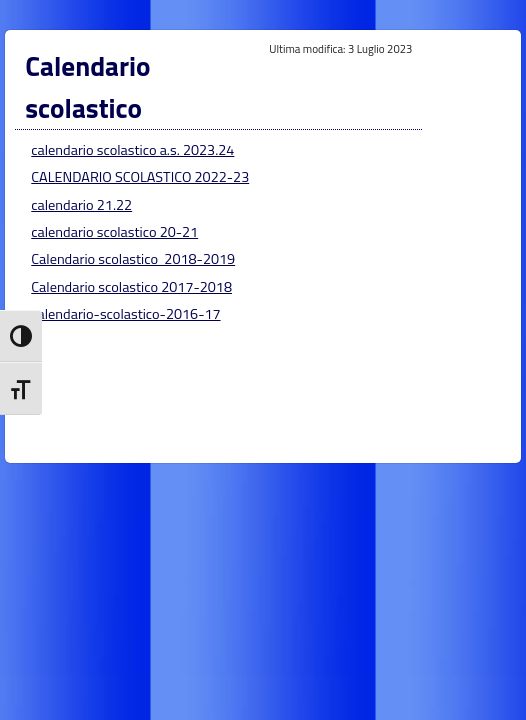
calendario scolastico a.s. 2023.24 (132, 150)
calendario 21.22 (81, 205)
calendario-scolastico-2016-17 (125, 314)
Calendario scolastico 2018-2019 (133, 259)
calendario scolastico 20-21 (114, 232)
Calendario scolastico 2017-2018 (131, 287)
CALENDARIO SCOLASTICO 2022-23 (140, 177)
